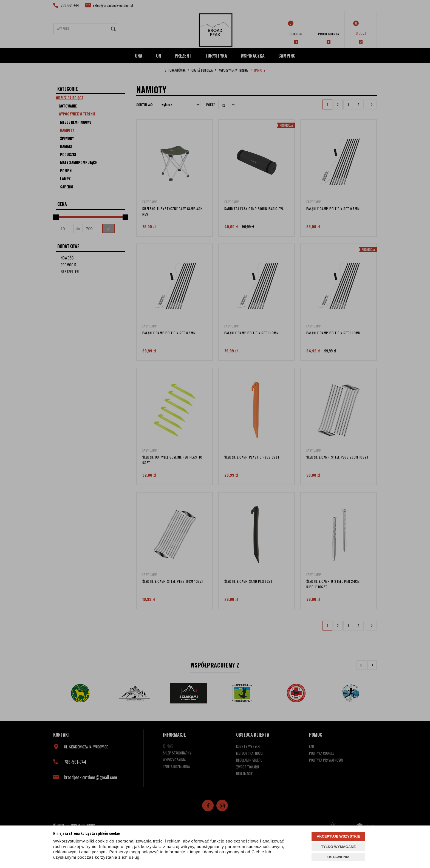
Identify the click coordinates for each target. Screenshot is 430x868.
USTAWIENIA (339, 857)
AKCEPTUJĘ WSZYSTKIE (338, 836)
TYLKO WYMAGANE (338, 847)
